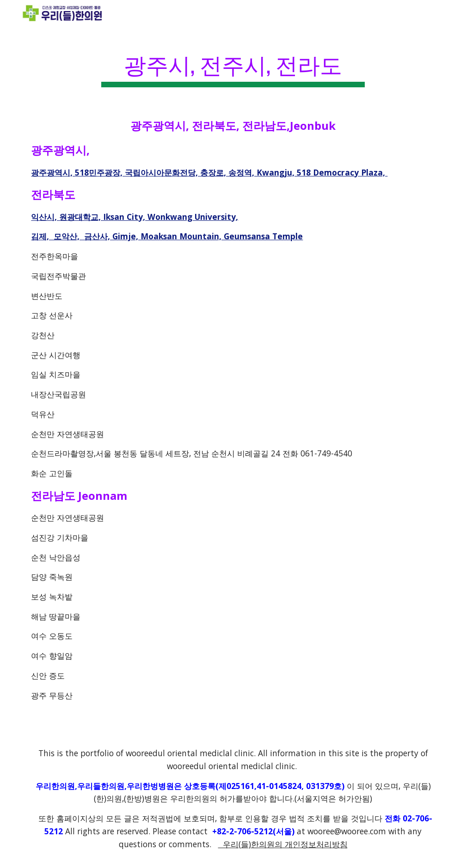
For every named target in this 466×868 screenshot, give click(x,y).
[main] (233, 65)
